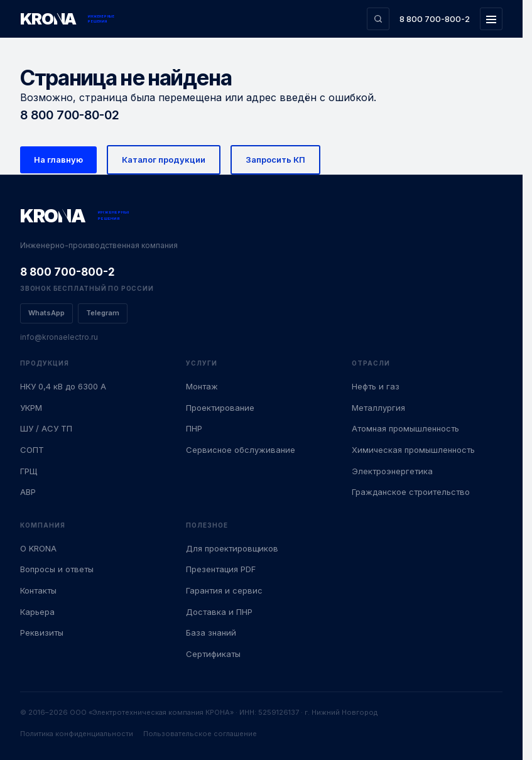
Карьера (37, 612)
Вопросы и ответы (57, 569)
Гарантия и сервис (224, 590)
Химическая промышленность (413, 450)
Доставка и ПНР (219, 612)
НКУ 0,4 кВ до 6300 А (63, 386)
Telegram (103, 313)
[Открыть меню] (491, 19)
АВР (28, 492)
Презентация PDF (221, 569)
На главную (58, 160)
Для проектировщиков (232, 548)
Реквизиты (42, 632)
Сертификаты (213, 654)
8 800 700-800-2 (435, 19)
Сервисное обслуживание (241, 450)
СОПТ (32, 450)
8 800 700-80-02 (70, 115)
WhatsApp (46, 313)
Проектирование (220, 408)
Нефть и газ (376, 386)
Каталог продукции (164, 160)
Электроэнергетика (392, 471)
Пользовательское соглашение (200, 734)
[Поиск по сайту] (378, 19)
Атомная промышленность (405, 428)
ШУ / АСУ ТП (46, 428)
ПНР (194, 428)
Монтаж (202, 386)
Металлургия (378, 408)
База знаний (211, 632)
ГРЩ (29, 471)
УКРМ (31, 408)
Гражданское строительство (411, 492)
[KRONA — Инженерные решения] (68, 19)
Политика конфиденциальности (77, 734)
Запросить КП (275, 160)
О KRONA (38, 548)
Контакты (38, 590)
